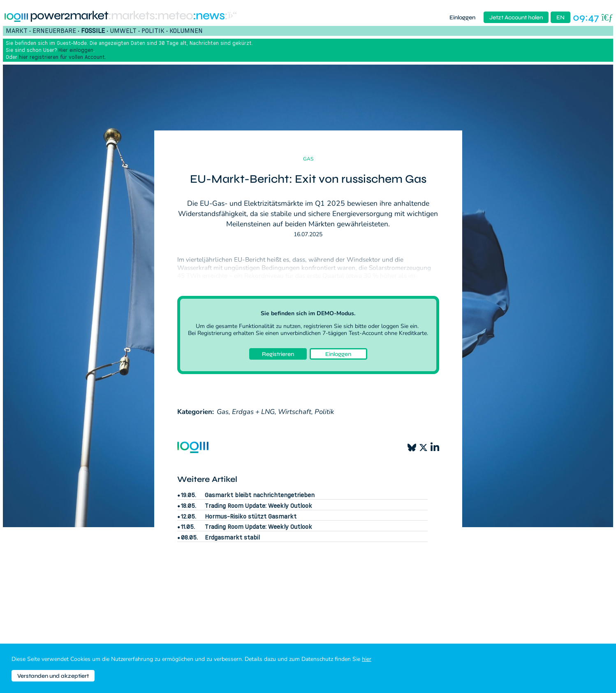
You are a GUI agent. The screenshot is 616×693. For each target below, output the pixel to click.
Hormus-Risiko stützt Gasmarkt (251, 516)
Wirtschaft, (295, 412)
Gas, (223, 412)
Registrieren (278, 354)
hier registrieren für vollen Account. (63, 57)
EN (560, 17)
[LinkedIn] (435, 447)
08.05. (189, 537)
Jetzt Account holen (516, 17)
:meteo (174, 16)
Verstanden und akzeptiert (53, 676)
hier (367, 659)
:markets (131, 16)
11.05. (188, 527)
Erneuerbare (54, 30)
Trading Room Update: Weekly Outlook (258, 506)
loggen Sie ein (399, 326)
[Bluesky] (412, 448)
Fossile (93, 30)
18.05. (189, 506)
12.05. (189, 516)
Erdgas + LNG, (254, 412)
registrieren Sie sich (328, 326)
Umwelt (123, 30)
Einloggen (462, 17)
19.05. (189, 495)
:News (209, 16)
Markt (17, 30)
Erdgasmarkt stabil (232, 537)
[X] (423, 448)
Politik (153, 30)
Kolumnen (186, 30)
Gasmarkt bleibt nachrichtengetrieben (260, 495)
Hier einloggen (76, 50)
